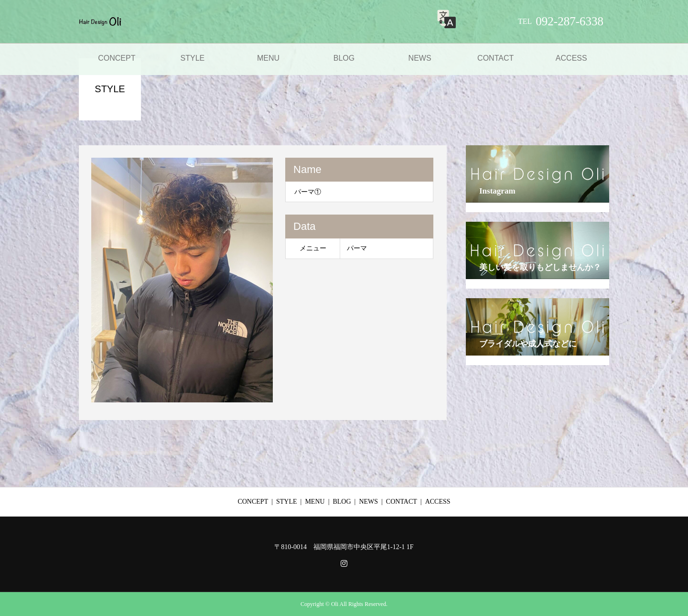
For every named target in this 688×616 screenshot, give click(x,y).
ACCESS (571, 58)
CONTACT (495, 58)
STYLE (193, 58)
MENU (268, 58)
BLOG (344, 58)
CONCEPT (117, 58)
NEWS (420, 58)
